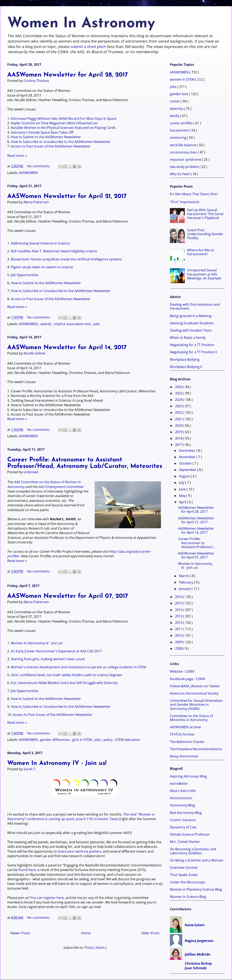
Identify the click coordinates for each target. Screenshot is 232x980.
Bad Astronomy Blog (186, 813)
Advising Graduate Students (192, 323)
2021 (179, 419)
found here (27, 870)
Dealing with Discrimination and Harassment (195, 306)
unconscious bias (184, 152)
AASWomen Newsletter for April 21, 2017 (67, 196)
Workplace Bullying (185, 359)
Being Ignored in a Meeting (191, 316)
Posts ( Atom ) (96, 948)
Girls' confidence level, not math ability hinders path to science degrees (66, 675)
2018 (179, 438)
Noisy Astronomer (184, 756)
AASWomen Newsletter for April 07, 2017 (68, 596)
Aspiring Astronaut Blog (188, 776)
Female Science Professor (190, 834)
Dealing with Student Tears (191, 330)
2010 (179, 635)
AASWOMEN (28, 173)
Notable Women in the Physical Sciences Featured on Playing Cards (63, 128)
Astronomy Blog (182, 805)
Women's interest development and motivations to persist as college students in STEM (78, 667)
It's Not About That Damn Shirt (194, 194)
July (182, 483)
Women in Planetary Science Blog (196, 889)
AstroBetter (179, 784)
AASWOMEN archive (185, 727)
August (185, 476)
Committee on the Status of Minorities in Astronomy (191, 718)
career (175, 101)
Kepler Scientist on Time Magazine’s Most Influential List (54, 123)
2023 (179, 406)
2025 (179, 393)
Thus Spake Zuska (184, 875)
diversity (177, 109)
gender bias (179, 94)
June (183, 489)
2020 (179, 425)
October (186, 463)
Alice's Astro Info (183, 791)
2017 (179, 445)
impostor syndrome (186, 159)
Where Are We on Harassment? (201, 252)
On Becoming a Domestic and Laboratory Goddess (193, 851)
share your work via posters (79, 851)
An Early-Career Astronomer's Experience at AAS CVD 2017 (56, 651)
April (183, 502)
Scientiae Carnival (184, 867)
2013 (179, 616)
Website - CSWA (182, 671)
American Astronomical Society (194, 693)
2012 (179, 623)
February (186, 582)
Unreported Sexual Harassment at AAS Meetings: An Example (204, 274)
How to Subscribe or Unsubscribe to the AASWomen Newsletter (61, 142)
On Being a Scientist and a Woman (197, 860)
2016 (179, 597)
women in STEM (183, 79)
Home (86, 933)
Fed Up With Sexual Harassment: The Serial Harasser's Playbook (205, 214)
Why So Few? (180, 174)
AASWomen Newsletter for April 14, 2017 (67, 348)
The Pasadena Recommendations (196, 749)
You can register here (47, 898)
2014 (179, 610)
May (183, 496)
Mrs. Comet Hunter (185, 842)
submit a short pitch (88, 46)
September (188, 470)
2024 (179, 400)
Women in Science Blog (188, 897)
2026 (179, 387)
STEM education (128, 740)
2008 (179, 648)
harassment (180, 130)
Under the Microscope (187, 882)
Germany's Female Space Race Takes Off (42, 132)
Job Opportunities (25, 275)
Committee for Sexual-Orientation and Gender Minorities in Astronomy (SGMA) (196, 704)
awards (46, 324)
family (175, 116)
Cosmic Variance (183, 820)
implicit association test (73, 324)
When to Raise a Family (188, 338)
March (184, 576)
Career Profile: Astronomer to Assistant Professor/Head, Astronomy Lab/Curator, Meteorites (85, 463)
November (188, 457)
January (185, 589)
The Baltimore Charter (187, 742)
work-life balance (183, 145)
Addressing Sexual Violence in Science (40, 243)
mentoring (179, 138)
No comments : (39, 166)
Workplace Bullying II (186, 367)
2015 (179, 603)
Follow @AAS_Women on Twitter (195, 686)
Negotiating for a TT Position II (193, 352)
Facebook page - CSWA (187, 679)
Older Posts (150, 933)
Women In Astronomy (81, 24)
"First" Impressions (185, 202)
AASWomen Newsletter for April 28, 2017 (68, 75)
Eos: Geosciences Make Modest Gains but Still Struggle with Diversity (64, 683)
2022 (179, 412)
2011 (179, 629)
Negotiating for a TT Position (192, 345)
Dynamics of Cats (183, 827)
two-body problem (185, 167)
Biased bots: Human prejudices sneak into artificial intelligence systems (66, 259)
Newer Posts (20, 933)
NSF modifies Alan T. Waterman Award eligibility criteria (54, 251)
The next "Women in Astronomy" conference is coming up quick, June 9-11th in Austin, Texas (81, 817)
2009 (179, 642)
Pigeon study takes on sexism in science (42, 267)
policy (109, 740)
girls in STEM (83, 740)
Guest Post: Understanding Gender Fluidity (205, 234)
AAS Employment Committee (61, 487)
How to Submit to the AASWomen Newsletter (46, 137)
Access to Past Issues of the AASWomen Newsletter (51, 146)
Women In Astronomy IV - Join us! (37, 643)
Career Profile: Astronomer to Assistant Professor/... (197, 543)
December (188, 450)
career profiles (182, 123)
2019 (179, 432)
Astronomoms (181, 798)
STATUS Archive (182, 734)
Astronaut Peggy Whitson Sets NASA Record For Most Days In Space (64, 119)
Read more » (17, 156)
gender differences (55, 740)
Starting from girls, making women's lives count (48, 659)
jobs (97, 324)
